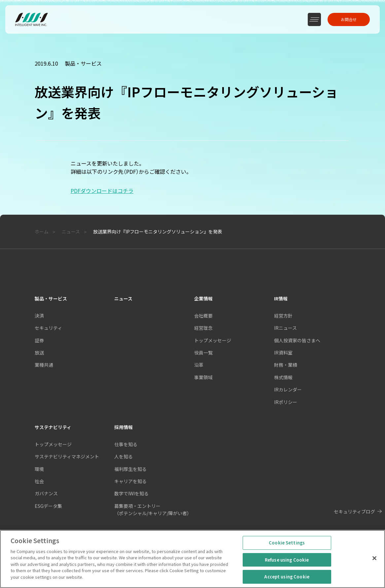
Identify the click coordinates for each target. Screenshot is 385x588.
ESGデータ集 (48, 506)
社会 (39, 481)
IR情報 (281, 298)
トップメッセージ (53, 444)
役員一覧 (203, 353)
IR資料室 (283, 353)
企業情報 (203, 298)
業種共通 (44, 365)
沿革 (199, 365)
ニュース (123, 298)
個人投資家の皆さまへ (297, 340)
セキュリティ (48, 328)
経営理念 (203, 328)
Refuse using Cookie (287, 569)
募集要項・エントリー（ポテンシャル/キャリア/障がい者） (153, 510)
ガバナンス (46, 493)
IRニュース (285, 328)
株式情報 (283, 377)
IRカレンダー (288, 389)
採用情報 (123, 427)
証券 (39, 340)
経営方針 (283, 316)
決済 (39, 316)
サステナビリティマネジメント (67, 456)
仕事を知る (126, 444)
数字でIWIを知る (131, 493)
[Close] (374, 567)
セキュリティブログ (354, 511)
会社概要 (203, 316)
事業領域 (203, 377)
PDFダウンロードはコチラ (102, 191)
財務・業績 (286, 365)
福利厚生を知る (130, 469)
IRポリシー (286, 402)
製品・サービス (51, 298)
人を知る (123, 456)
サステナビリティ (53, 427)
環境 (39, 469)
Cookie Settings (287, 552)
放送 (39, 353)
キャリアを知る (130, 481)
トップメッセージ (213, 340)
